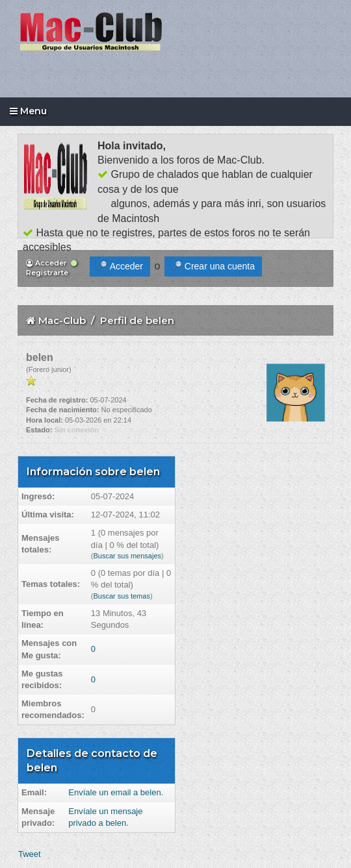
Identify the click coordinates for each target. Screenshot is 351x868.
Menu (28, 111)
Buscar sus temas (121, 596)
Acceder (46, 263)
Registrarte (51, 268)
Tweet (30, 854)
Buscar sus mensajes (127, 556)
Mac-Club (62, 320)
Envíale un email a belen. (116, 792)
